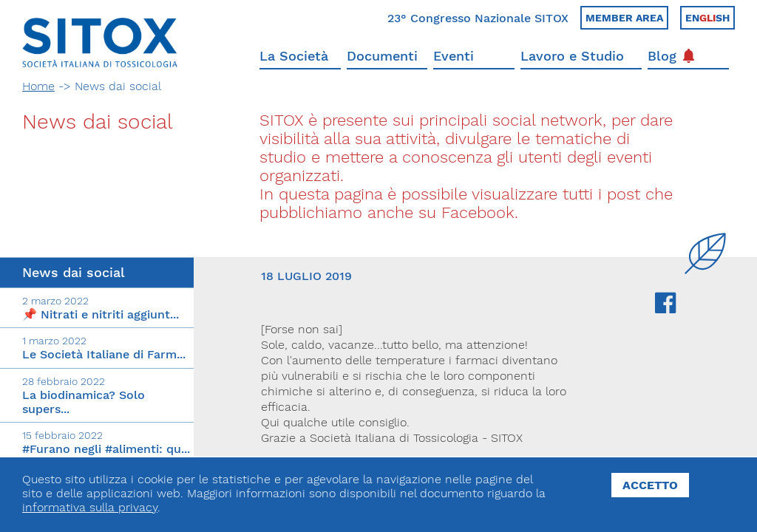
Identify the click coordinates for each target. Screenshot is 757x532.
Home (38, 86)
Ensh (707, 18)
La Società (294, 56)
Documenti (382, 56)
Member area (624, 18)
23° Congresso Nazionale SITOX (478, 18)
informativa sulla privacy (90, 507)
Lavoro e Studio (572, 56)
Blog (671, 56)
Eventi (454, 56)
